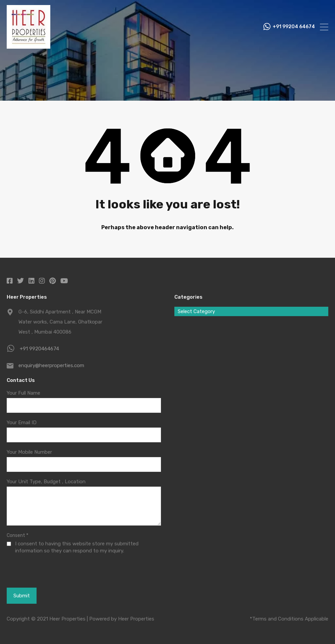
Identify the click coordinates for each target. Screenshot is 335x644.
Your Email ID (22, 423)
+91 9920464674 (39, 349)
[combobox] (252, 311)
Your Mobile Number (29, 452)
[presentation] (43, 571)
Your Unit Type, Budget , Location (46, 482)
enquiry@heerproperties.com (51, 365)
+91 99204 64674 (294, 27)
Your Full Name (23, 393)
